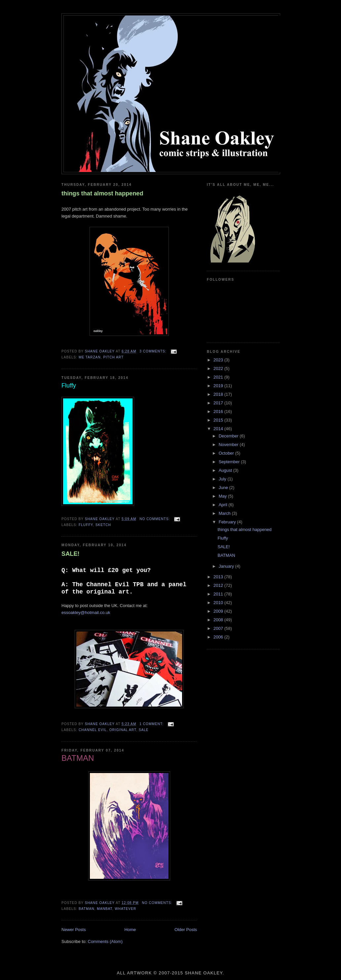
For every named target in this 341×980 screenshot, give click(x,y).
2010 (219, 603)
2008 (219, 620)
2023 (219, 360)
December (229, 436)
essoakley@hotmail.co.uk (86, 612)
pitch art (113, 357)
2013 (219, 577)
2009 (219, 611)
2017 (219, 403)
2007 (219, 628)
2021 (219, 377)
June (224, 488)
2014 (219, 429)
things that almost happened (102, 193)
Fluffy (223, 538)
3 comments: (153, 351)
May (223, 496)
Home (130, 930)
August (226, 470)
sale (144, 730)
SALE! (71, 554)
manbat (104, 909)
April (224, 505)
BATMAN (226, 555)
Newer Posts (74, 930)
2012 (219, 585)
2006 (219, 637)
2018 (219, 394)
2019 (219, 386)
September (230, 462)
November (229, 445)
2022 (219, 368)
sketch (103, 525)
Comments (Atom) (105, 941)
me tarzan (90, 357)
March (225, 513)
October (227, 453)
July (223, 479)
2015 (219, 420)
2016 (219, 411)
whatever (125, 909)
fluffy (86, 525)
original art (123, 730)
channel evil (93, 730)
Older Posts (186, 930)
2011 (219, 594)
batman (87, 909)
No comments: (155, 519)
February (228, 522)
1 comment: (152, 724)
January (227, 566)
